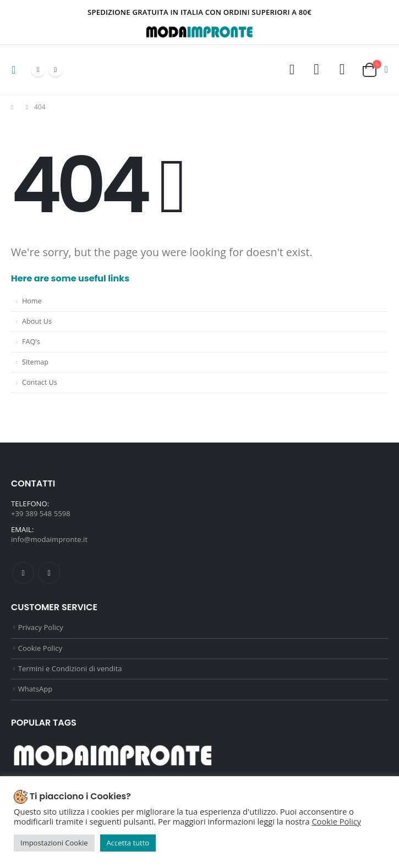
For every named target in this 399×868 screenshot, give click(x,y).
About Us (37, 321)
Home (32, 301)
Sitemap (35, 362)
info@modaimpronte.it (49, 539)
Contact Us (40, 382)
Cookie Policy (40, 649)
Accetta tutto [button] (128, 843)
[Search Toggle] (292, 70)
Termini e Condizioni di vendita (70, 670)
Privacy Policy (41, 628)
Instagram (49, 573)
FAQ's (31, 342)
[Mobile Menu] (17, 70)
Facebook (23, 573)
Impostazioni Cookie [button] (54, 843)
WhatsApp (35, 692)
